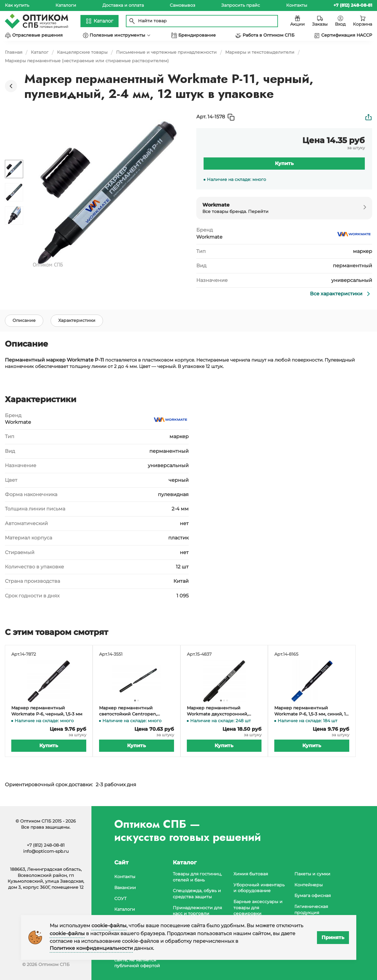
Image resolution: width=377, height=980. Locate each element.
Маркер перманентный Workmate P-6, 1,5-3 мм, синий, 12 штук (311, 712)
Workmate (209, 237)
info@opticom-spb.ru (46, 851)
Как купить (17, 5)
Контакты (297, 5)
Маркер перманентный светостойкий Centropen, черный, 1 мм (128, 712)
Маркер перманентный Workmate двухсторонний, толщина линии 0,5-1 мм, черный (224, 712)
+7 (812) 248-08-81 (46, 845)
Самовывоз (182, 5)
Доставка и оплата (123, 5)
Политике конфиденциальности (91, 948)
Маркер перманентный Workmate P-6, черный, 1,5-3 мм (47, 712)
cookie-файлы (109, 926)
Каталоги (66, 5)
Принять (333, 937)
